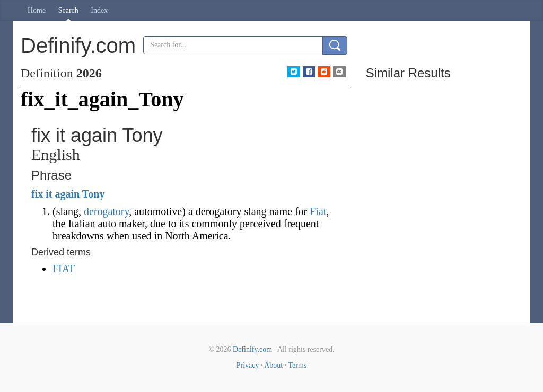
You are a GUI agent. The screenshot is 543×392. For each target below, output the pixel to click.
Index (99, 10)
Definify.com (252, 349)
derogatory (106, 211)
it (49, 194)
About (273, 365)
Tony (94, 194)
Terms (297, 365)
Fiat (318, 211)
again (67, 194)
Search (68, 10)
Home (37, 10)
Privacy (248, 365)
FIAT (64, 269)
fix (37, 194)
